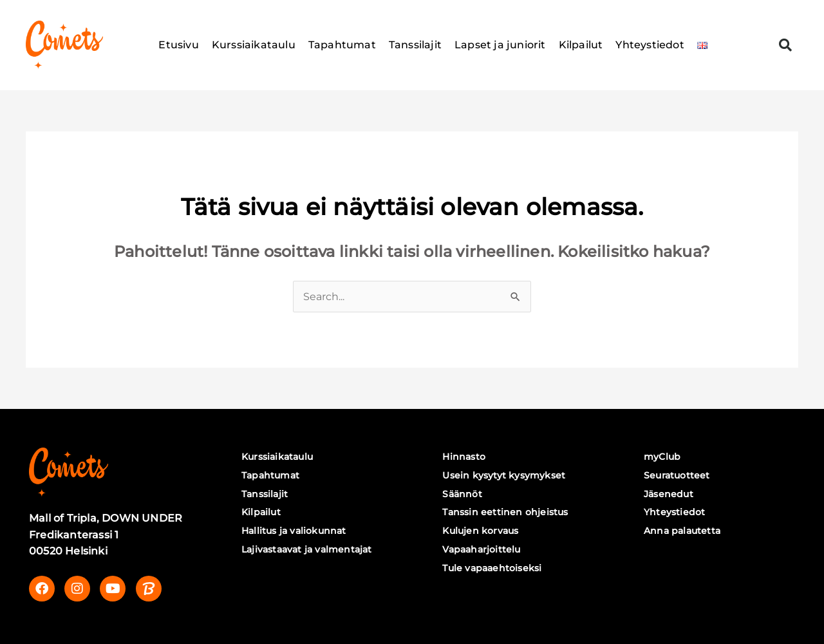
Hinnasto (466, 457)
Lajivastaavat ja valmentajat (309, 549)
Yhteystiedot (650, 45)
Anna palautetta (684, 531)
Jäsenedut (670, 494)
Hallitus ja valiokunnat (296, 531)
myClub (664, 457)
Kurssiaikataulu (254, 45)
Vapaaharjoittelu (483, 549)
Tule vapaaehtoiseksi (494, 568)
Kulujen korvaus (482, 531)
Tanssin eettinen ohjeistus (507, 513)
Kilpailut (581, 45)
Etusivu (178, 45)
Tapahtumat (342, 45)
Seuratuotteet (679, 475)
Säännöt (464, 494)
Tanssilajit (415, 45)
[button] (785, 45)
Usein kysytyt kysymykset (506, 475)
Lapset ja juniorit (500, 45)
